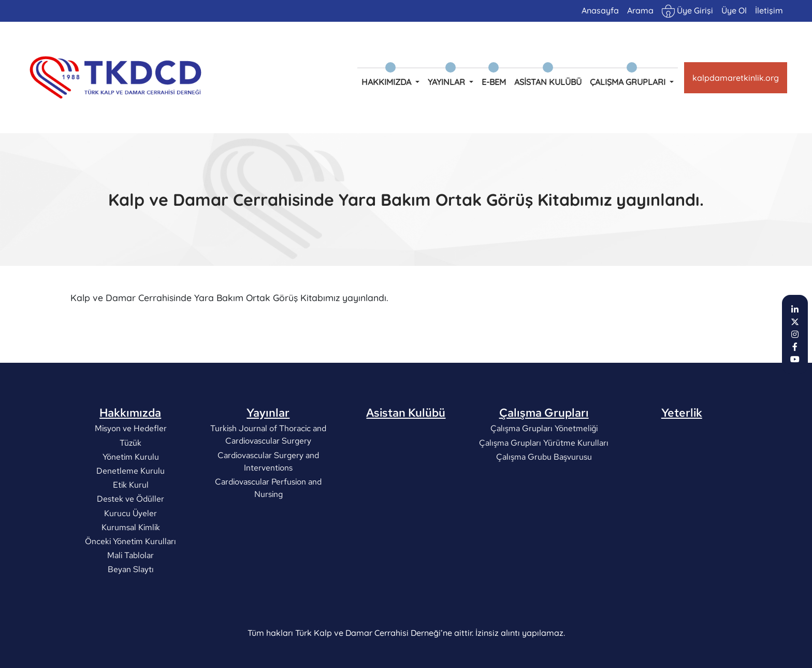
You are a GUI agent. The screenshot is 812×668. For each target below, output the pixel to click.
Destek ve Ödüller (130, 499)
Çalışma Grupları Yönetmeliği (544, 428)
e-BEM (494, 82)
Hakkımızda (130, 413)
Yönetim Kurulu (130, 456)
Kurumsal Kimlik (130, 527)
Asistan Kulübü (548, 82)
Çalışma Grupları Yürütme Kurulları (544, 442)
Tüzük (130, 442)
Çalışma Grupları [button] (629, 82)
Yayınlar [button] (447, 82)
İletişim (769, 10)
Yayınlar (268, 413)
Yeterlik (682, 413)
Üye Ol (734, 10)
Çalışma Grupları (544, 413)
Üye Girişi (687, 11)
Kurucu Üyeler (130, 513)
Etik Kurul (130, 485)
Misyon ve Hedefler (130, 428)
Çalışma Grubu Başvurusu (544, 456)
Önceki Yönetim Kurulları (130, 541)
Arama (640, 10)
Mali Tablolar (130, 555)
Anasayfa (600, 10)
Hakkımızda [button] (387, 82)
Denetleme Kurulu (130, 471)
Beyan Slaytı (130, 569)
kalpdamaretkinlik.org (736, 78)
